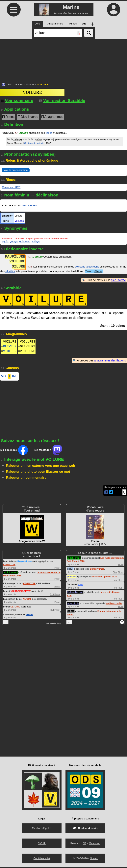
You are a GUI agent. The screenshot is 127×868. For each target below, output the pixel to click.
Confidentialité (42, 859)
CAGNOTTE (9, 565)
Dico (11, 84)
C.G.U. (42, 844)
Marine (30, 84)
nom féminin (29, 206)
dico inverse (118, 280)
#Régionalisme (24, 562)
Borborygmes (97, 570)
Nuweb (94, 859)
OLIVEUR (10, 347)
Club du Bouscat (75, 593)
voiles (49, 133)
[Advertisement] (63, 59)
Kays (80, 585)
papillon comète (114, 604)
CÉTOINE (15, 607)
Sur (14, 451)
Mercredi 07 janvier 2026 (104, 577)
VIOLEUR (10, 351)
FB (84, 844)
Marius (29, 615)
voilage (36, 241)
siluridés (10, 271)
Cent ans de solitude (34, 143)
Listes (20, 84)
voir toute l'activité (53, 624)
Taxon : (94, 271)
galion (39, 139)
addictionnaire (10, 573)
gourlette (71, 577)
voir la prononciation (16, 170)
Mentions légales (42, 829)
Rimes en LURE (11, 187)
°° (21, 592)
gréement (25, 241)
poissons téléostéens (87, 267)
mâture (18, 139)
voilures (19, 221)
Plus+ (57, 569)
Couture (37, 257)
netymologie (73, 604)
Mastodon (95, 844)
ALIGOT (27, 600)
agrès (5, 241)
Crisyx (70, 570)
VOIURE (9, 377)
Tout (52, 595)
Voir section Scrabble (62, 100)
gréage (14, 241)
